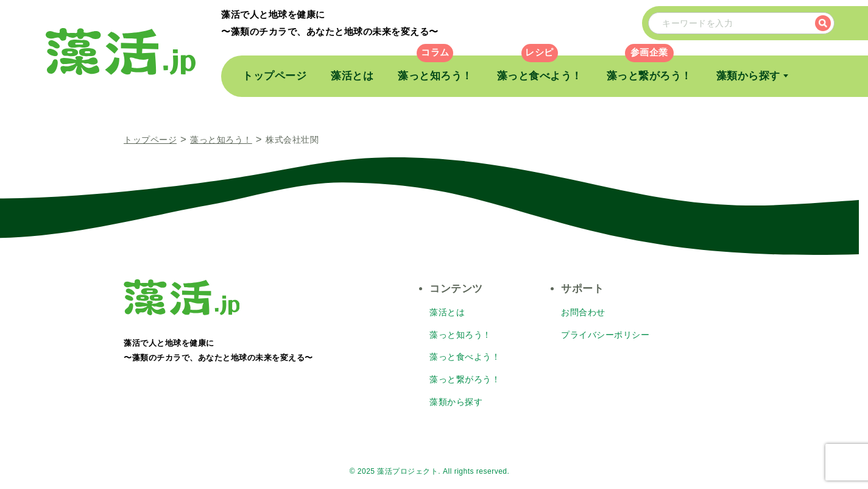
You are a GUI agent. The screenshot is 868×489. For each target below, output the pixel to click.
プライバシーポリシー (605, 334)
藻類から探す (748, 76)
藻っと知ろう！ (435, 76)
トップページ (274, 76)
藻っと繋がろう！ (649, 76)
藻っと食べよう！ (540, 76)
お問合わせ (583, 312)
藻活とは (352, 76)
